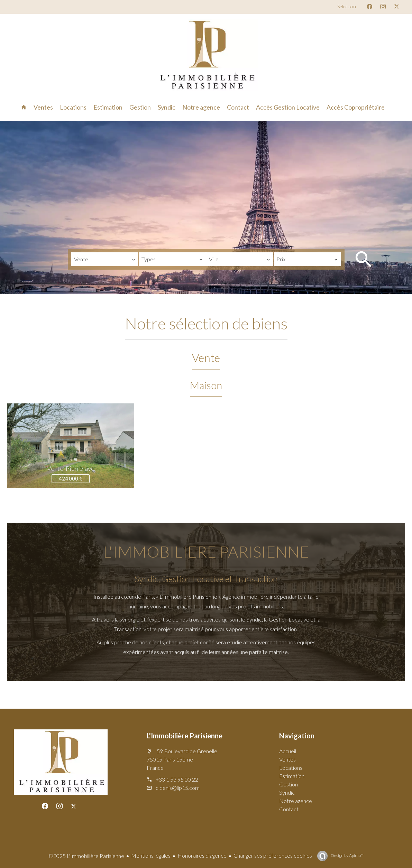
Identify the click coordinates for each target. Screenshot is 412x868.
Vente (206, 358)
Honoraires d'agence (202, 855)
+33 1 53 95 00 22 (177, 779)
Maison (206, 385)
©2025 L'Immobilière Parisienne (86, 856)
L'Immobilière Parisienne (185, 736)
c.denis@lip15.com (178, 788)
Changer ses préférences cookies (273, 855)
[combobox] (105, 259)
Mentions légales (151, 855)
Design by (347, 855)
